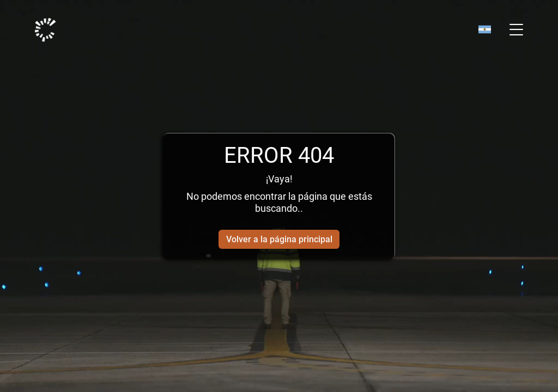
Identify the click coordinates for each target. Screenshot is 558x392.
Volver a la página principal (279, 239)
